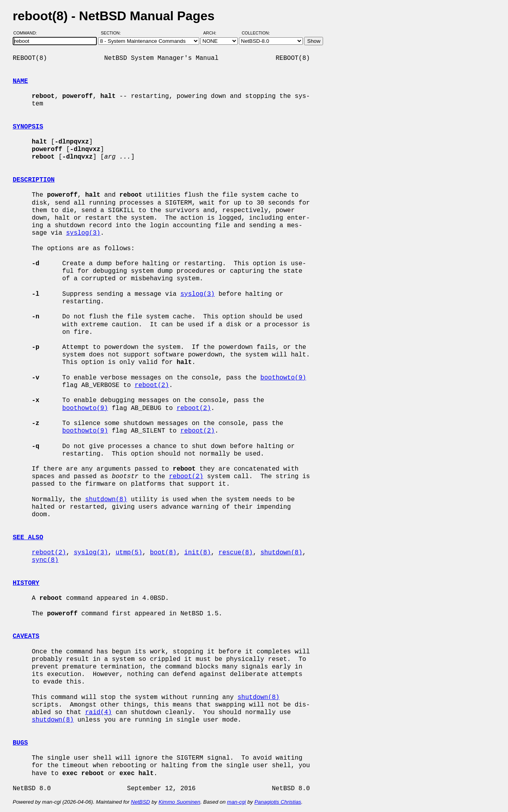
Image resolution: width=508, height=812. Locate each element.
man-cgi (236, 802)
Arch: (213, 33)
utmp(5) (129, 553)
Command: (28, 33)
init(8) (197, 553)
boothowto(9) (283, 378)
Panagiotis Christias (278, 802)
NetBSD (140, 802)
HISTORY (26, 583)
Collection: (256, 33)
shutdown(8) (106, 500)
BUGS (20, 743)
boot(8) (163, 553)
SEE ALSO (28, 538)
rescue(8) (235, 553)
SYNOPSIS (28, 127)
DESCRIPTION (34, 180)
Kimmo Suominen (179, 802)
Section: (113, 33)
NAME (20, 81)
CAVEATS (26, 636)
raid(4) (98, 712)
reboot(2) (152, 385)
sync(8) (45, 560)
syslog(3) (83, 233)
